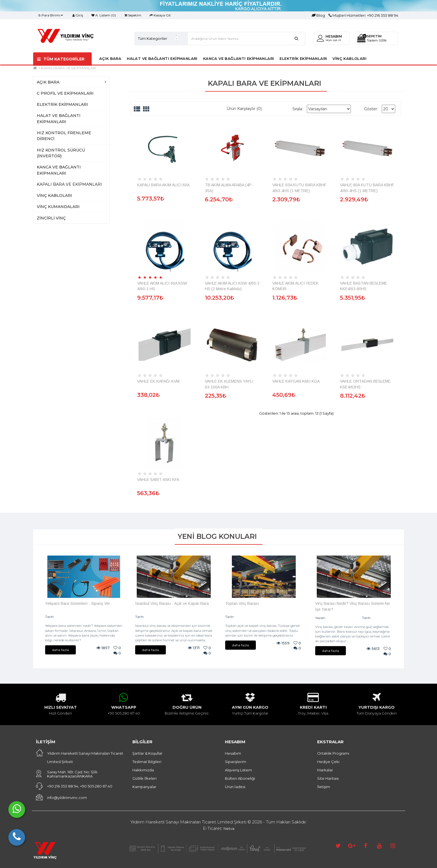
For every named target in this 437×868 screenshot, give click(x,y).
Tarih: (50, 617)
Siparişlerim (236, 762)
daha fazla (60, 650)
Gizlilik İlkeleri (145, 778)
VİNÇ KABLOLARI (349, 58)
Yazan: (321, 618)
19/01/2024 (381, 618)
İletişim (324, 787)
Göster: (371, 109)
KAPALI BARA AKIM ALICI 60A (163, 185)
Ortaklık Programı (333, 753)
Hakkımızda (143, 770)
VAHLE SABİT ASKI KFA (158, 480)
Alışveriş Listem (238, 770)
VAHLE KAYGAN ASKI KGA (296, 381)
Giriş (78, 15)
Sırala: (298, 109)
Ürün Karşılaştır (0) (244, 109)
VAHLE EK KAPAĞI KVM (158, 381)
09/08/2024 (66, 617)
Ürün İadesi (235, 787)
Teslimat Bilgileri (147, 762)
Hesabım (233, 753)
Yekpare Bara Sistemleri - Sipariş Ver (78, 603)
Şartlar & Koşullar (147, 753)
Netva (229, 828)
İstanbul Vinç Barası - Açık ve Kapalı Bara (172, 603)
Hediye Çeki (328, 762)
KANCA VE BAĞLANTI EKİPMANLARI (239, 58)
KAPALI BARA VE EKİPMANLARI (69, 68)
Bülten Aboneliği (240, 778)
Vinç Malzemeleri (343, 618)
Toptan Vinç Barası (242, 603)
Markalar (325, 770)
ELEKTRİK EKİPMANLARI (303, 58)
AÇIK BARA (110, 58)
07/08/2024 (156, 617)
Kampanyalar (144, 787)
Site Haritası (328, 778)
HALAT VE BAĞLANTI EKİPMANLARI (162, 58)
